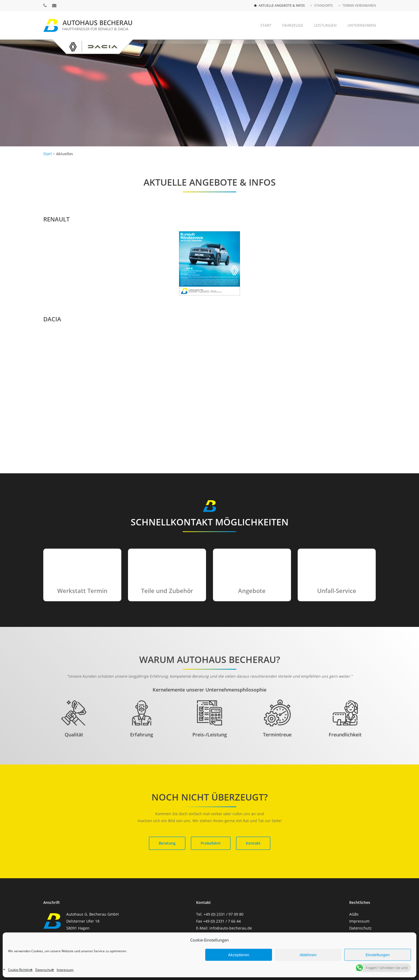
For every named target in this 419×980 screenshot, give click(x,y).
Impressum (359, 921)
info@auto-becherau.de (231, 928)
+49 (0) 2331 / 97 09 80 (224, 914)
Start (48, 154)
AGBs (354, 914)
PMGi (261, 950)
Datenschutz (360, 928)
